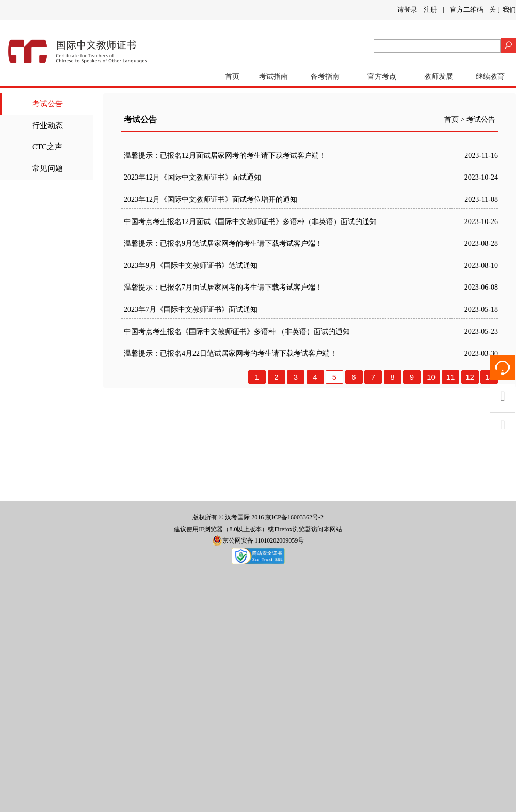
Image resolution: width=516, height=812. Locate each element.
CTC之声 (47, 147)
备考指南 (325, 77)
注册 (430, 10)
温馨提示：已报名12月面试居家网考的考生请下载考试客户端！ (225, 156)
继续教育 (490, 77)
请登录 (407, 10)
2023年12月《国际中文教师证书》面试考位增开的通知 (211, 200)
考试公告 (47, 104)
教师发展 (439, 77)
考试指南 (273, 77)
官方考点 (382, 77)
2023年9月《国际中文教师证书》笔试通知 (191, 266)
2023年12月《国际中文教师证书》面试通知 (192, 177)
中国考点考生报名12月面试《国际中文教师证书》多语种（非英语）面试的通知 (250, 222)
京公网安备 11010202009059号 (258, 540)
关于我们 (503, 10)
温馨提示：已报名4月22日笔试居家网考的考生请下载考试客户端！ (230, 353)
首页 (232, 77)
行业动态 (47, 125)
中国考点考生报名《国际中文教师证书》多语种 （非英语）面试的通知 (237, 332)
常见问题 (47, 168)
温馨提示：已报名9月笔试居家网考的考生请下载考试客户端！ (223, 243)
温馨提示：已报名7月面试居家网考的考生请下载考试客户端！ (223, 287)
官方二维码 (467, 10)
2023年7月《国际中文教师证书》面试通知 (191, 309)
